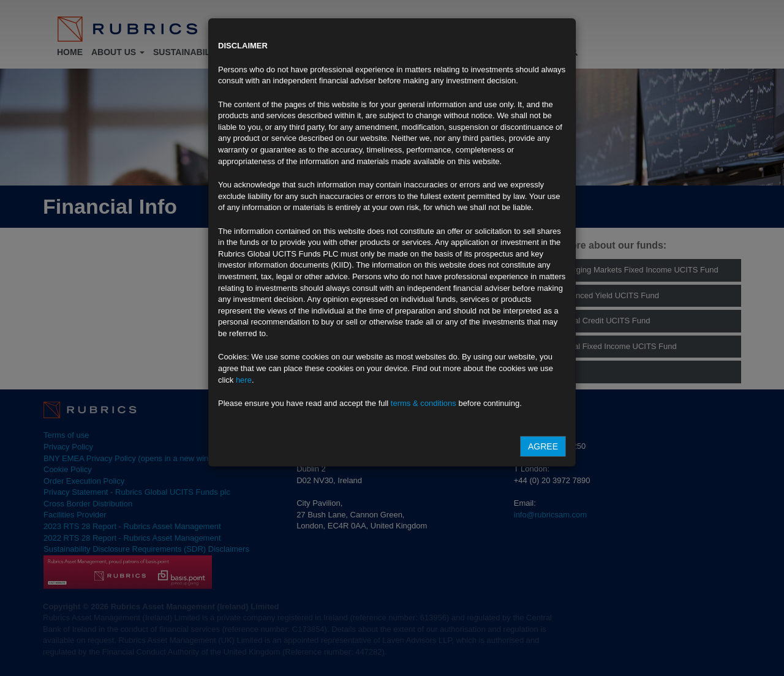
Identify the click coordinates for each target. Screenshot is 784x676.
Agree (543, 446)
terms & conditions (424, 403)
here (244, 380)
